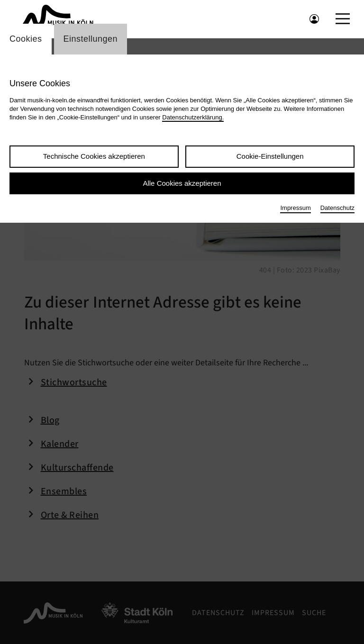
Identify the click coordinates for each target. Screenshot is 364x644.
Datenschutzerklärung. (193, 117)
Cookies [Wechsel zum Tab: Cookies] (26, 39)
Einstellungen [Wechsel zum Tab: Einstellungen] (91, 39)
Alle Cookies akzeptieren (182, 183)
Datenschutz (337, 208)
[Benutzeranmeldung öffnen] (314, 19)
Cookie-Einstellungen (270, 156)
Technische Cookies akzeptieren (94, 156)
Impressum (295, 208)
